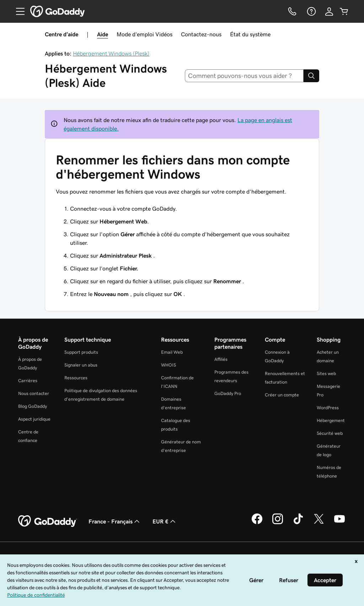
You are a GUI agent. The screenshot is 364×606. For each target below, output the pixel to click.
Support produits (81, 352)
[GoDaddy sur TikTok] (298, 523)
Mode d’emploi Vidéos (144, 34)
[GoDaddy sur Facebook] (257, 523)
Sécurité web (330, 433)
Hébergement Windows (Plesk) (111, 53)
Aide (103, 34)
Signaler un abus (81, 365)
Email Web (172, 352)
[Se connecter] (329, 11)
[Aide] (311, 11)
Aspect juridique (34, 419)
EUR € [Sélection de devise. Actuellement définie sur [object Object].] (165, 521)
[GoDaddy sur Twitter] (319, 523)
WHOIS (168, 365)
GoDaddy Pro (228, 393)
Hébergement (331, 420)
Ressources (76, 378)
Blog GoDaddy (33, 406)
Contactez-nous (201, 34)
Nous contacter (34, 393)
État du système (250, 34)
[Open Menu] (17, 11)
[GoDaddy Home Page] (48, 521)
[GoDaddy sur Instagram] (278, 523)
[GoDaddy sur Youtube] (339, 523)
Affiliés (221, 359)
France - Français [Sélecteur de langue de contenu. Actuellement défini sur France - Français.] (115, 521)
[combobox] (244, 76)
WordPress (328, 408)
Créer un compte (282, 395)
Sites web (326, 373)
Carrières (28, 381)
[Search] (311, 76)
